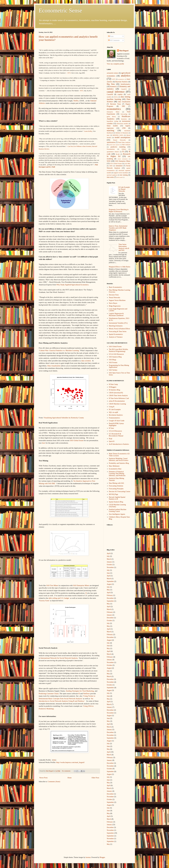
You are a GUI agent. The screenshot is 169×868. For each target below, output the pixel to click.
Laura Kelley (88, 131)
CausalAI (110, 94)
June (108, 573)
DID (123, 106)
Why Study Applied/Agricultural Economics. (73, 285)
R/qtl (111, 439)
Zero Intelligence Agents (117, 514)
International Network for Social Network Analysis (59, 658)
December (110, 598)
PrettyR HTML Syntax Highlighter (116, 424)
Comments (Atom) (54, 782)
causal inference (116, 92)
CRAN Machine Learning (117, 404)
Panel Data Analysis (124, 142)
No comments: (66, 771)
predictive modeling (118, 147)
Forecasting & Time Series (118, 331)
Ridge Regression (115, 306)
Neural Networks (119, 140)
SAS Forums (113, 363)
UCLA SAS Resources (116, 354)
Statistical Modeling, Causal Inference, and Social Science (119, 459)
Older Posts (95, 778)
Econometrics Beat (115, 469)
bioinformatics (125, 84)
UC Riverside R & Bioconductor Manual (116, 435)
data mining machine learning (119, 98)
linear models (112, 126)
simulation (119, 166)
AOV (114, 79)
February (110, 595)
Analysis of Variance (116, 337)
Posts (111, 36)
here (44, 443)
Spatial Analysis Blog (116, 502)
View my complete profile (115, 64)
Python (124, 149)
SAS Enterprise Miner (81, 585)
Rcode (118, 154)
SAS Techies (113, 370)
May (108, 590)
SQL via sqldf (113, 412)
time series (110, 177)
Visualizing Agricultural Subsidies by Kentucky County (64, 418)
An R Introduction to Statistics (119, 444)
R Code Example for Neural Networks (124, 189)
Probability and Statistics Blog (119, 463)
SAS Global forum (77, 440)
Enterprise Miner (113, 112)
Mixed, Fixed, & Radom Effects (119, 329)
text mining (124, 175)
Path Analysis (126, 145)
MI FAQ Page (113, 494)
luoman (88, 857)
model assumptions (122, 137)
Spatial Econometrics (116, 334)
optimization (111, 142)
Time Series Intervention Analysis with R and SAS (124, 247)
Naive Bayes (113, 303)
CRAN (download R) (116, 393)
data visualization (124, 102)
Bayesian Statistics (122, 82)
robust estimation (123, 159)
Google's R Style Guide (117, 421)
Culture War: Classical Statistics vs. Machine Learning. (59, 350)
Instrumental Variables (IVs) (118, 323)
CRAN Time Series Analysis (118, 396)
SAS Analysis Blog (115, 357)
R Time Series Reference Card (119, 398)
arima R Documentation (117, 401)
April (109, 553)
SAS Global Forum (116, 164)
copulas (120, 94)
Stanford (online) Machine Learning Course (118, 510)
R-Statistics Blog (114, 390)
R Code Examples (115, 410)
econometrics (114, 109)
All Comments (114, 40)
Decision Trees (115, 104)
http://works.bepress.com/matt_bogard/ (70, 762)
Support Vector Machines (117, 300)
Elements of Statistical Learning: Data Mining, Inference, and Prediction (117, 474)
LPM (124, 128)
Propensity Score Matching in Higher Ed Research (119, 211)
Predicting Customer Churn (49, 693)
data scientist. (86, 361)
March (109, 559)
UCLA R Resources (115, 431)
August (109, 584)
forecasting (124, 114)
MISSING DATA (118, 135)
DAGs (116, 97)
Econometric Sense (60, 11)
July (108, 556)
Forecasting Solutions (116, 486)
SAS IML (127, 164)
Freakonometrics (114, 418)
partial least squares (114, 145)
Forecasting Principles (116, 489)
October (109, 565)
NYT (69, 73)
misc (108, 135)
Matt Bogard (124, 51)
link (54, 760)
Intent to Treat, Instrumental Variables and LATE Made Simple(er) (118, 228)
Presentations (111, 149)
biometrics (113, 87)
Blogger (102, 857)
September (110, 581)
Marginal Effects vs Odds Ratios (120, 267)
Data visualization (54, 366)
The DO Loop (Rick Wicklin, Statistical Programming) (119, 350)
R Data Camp (113, 384)
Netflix (76, 101)
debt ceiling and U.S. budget (59, 598)
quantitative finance (113, 152)
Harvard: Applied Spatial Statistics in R (117, 498)
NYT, (82, 91)
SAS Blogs (113, 360)
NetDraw (86, 693)
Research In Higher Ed (119, 155)
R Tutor (111, 428)
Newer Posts (43, 778)
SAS (109, 161)
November (110, 567)
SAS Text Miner (52, 585)
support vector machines (121, 173)
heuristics (124, 119)
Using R (112, 407)
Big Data (111, 84)
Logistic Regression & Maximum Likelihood (116, 315)
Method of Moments (122, 133)
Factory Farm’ (44, 601)
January (109, 562)
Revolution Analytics (116, 415)
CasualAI (124, 89)
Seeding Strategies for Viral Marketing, (80, 691)
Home (70, 778)
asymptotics (121, 79)
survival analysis (112, 175)
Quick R (112, 441)
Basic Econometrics (115, 287)
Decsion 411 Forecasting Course (120, 492)
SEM (111, 166)
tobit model (120, 177)
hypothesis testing (112, 121)
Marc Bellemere (114, 466)
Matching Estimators (116, 326)
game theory (111, 117)
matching (110, 130)
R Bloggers (113, 387)
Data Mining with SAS (116, 483)
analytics (126, 76)
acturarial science (113, 73)
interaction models (122, 124)
